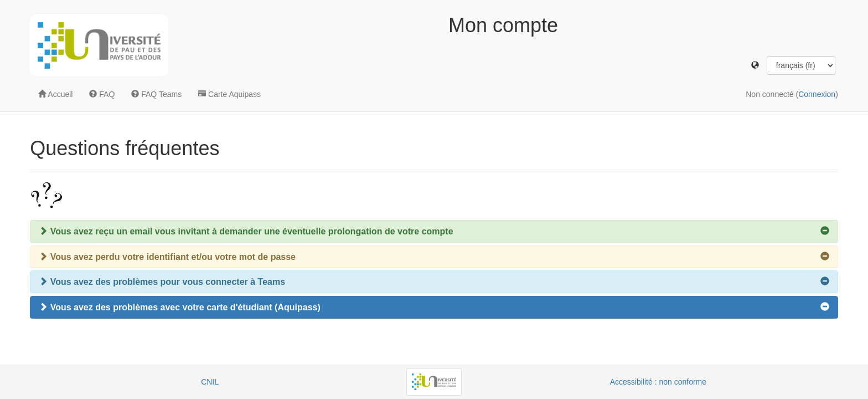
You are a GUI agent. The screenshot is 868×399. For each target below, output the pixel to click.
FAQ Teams (156, 94)
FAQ (102, 94)
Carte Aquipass (229, 94)
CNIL (210, 382)
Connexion (817, 94)
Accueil (55, 94)
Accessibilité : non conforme (658, 382)
